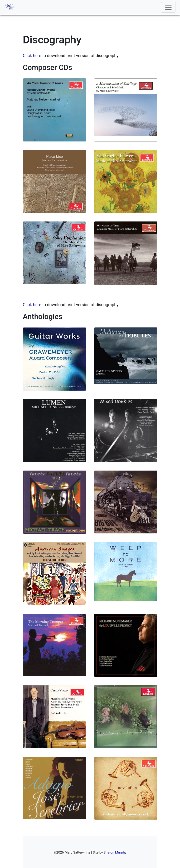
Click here (32, 56)
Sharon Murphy (115, 852)
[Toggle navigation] (168, 7)
